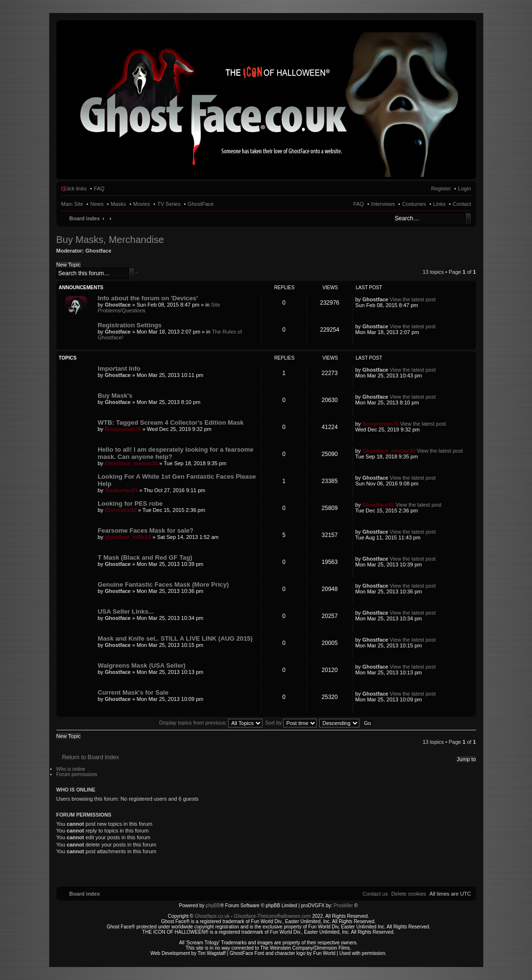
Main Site (72, 204)
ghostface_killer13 (128, 537)
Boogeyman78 (123, 429)
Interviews (383, 204)
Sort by (291, 723)
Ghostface (98, 251)
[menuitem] (409, 894)
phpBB (213, 906)
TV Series (169, 204)
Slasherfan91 (121, 490)
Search (468, 218)
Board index (85, 218)
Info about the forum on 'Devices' (148, 298)
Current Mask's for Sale (133, 692)
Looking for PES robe (130, 503)
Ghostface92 (121, 510)
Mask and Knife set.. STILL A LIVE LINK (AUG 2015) (175, 638)
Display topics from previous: (211, 723)
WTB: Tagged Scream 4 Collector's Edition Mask (171, 423)
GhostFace (201, 204)
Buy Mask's (115, 396)
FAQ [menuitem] (99, 188)
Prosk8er (343, 906)
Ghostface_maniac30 (131, 463)
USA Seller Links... (126, 611)
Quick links (74, 188)
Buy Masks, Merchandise (110, 240)
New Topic (69, 265)
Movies (142, 204)
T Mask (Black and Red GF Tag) (145, 557)
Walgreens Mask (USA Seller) (142, 665)
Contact (462, 204)
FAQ (358, 204)
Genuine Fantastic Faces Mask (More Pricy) (164, 584)
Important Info (119, 369)
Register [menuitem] (441, 188)
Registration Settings (130, 325)
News (97, 204)
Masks (119, 204)
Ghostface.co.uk (213, 916)
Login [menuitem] (465, 188)
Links (439, 204)
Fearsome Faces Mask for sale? (146, 530)
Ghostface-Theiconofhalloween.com (273, 916)
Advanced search (137, 273)
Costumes (414, 204)
